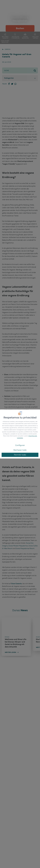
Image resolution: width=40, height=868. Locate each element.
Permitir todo (20, 455)
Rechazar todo (20, 450)
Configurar (20, 445)
